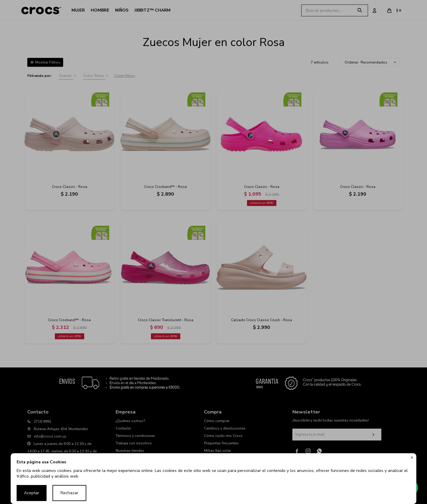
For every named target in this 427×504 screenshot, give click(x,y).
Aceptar (32, 493)
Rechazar (69, 493)
